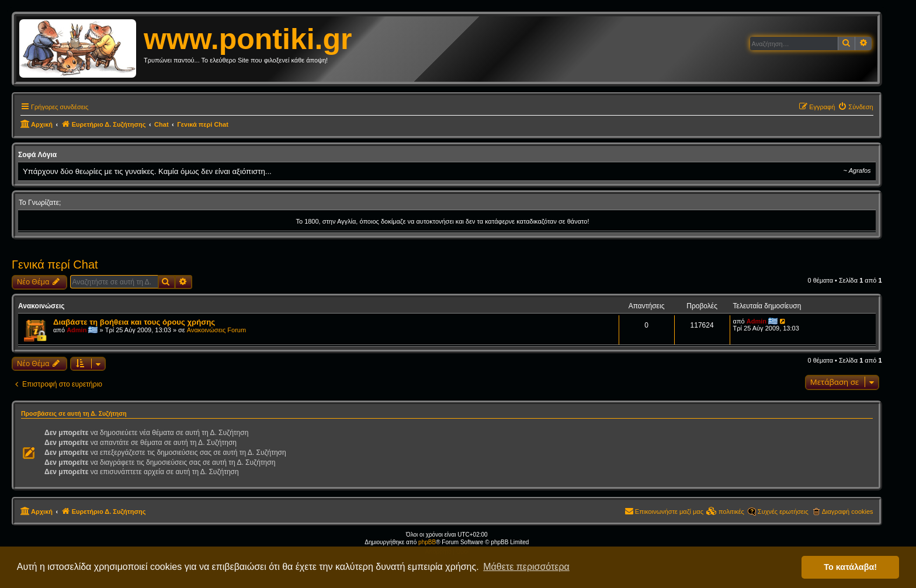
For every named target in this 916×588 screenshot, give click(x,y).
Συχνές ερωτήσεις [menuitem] (783, 512)
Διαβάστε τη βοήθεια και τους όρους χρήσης (134, 322)
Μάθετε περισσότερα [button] (526, 567)
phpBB (427, 542)
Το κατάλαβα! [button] (850, 567)
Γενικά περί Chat (55, 265)
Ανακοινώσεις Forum (216, 330)
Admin (77, 330)
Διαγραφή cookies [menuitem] (848, 512)
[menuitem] (855, 107)
